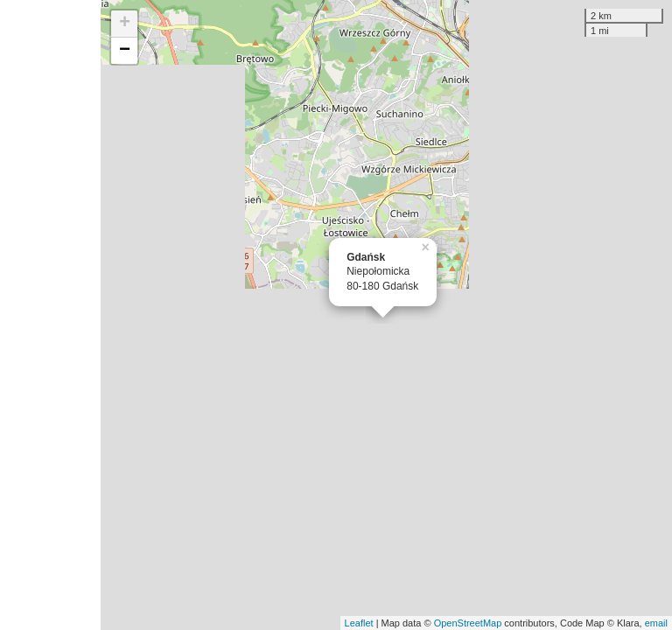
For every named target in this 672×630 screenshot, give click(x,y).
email (656, 623)
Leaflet (359, 623)
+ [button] (125, 24)
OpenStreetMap (468, 623)
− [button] (125, 51)
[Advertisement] (50, 315)
